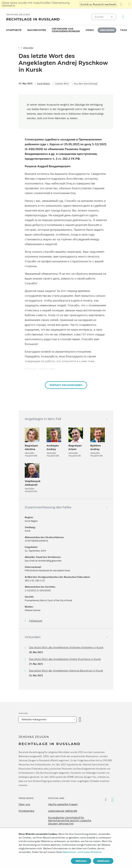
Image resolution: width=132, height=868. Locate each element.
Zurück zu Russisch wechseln (98, 4)
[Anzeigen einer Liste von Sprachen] (122, 4)
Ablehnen (103, 861)
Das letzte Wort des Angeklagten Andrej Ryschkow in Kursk (65, 659)
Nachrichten (37, 30)
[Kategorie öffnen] (80, 720)
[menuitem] (14, 30)
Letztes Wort (62, 84)
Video (90, 30)
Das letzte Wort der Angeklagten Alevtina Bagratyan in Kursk (66, 671)
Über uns (24, 804)
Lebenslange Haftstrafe (63, 811)
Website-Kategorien (34, 719)
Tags (124, 30)
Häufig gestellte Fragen (63, 804)
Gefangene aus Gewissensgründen (66, 30)
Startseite (14, 30)
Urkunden (107, 30)
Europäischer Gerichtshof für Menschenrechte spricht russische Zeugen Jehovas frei (70, 821)
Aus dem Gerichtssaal (86, 84)
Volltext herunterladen (66, 385)
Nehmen (81, 861)
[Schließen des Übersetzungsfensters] (129, 4)
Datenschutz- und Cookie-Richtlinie (82, 852)
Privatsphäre (26, 811)
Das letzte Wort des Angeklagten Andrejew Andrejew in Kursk (66, 647)
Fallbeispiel (36, 621)
